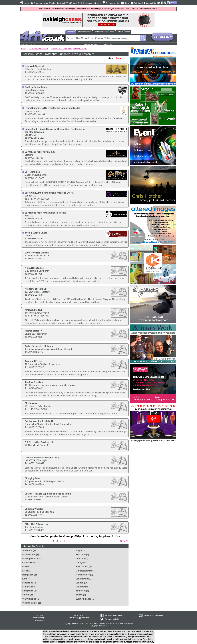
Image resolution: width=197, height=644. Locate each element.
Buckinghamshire (31, 559)
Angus (79, 551)
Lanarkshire (82, 579)
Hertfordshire (83, 575)
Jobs (127, 3)
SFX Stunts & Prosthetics (38, 48)
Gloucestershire (84, 571)
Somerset (81, 591)
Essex (25, 571)
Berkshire (81, 555)
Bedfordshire (29, 555)
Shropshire (28, 591)
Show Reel (77, 3)
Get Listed (138, 3)
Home (27, 3)
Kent (25, 579)
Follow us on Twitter (113, 619)
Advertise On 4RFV (60, 3)
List (125, 58)
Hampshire (28, 575)
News (128, 32)
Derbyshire (81, 563)
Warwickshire (29, 599)
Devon (26, 566)
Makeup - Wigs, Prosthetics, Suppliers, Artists (69, 48)
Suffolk (26, 595)
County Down (29, 563)
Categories (39, 620)
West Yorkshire (30, 603)
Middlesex (28, 587)
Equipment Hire (113, 3)
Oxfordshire (82, 587)
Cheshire (80, 559)
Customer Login (39, 618)
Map (118, 58)
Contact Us (151, 3)
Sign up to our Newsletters (154, 615)
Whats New (79, 615)
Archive (120, 32)
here (136, 9)
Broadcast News (41, 3)
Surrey (79, 595)
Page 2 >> (124, 541)
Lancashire (28, 583)
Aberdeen (27, 551)
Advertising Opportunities (79, 618)
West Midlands (83, 599)
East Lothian (82, 566)
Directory (71, 32)
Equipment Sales (94, 3)
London (80, 583)
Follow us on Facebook (114, 615)
